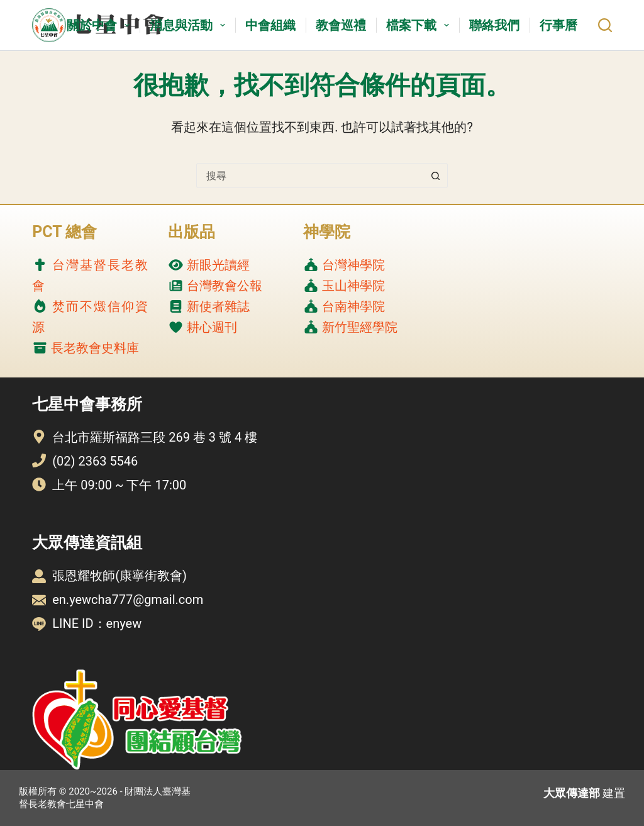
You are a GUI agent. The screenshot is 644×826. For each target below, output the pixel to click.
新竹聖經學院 (360, 327)
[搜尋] (605, 25)
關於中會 (101, 25)
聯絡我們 (494, 25)
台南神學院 (353, 306)
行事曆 (558, 25)
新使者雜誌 (218, 306)
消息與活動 (190, 25)
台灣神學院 (353, 265)
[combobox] (310, 176)
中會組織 (270, 25)
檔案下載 (420, 25)
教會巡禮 (341, 25)
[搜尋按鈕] (435, 176)
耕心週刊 (212, 327)
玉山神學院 (353, 286)
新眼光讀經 (218, 265)
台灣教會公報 (225, 286)
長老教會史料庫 (95, 348)
